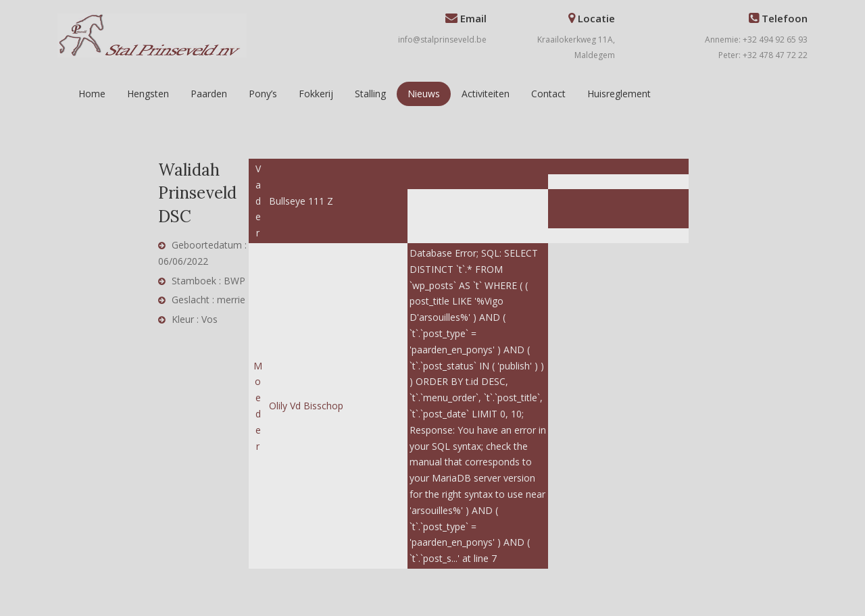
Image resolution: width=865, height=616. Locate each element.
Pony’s (263, 94)
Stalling (370, 94)
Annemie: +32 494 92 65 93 (756, 40)
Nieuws (424, 94)
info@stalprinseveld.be (442, 40)
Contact (548, 94)
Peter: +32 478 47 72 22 (763, 55)
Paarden (209, 94)
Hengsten (148, 94)
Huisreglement (619, 94)
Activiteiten (486, 94)
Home (92, 94)
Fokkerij (316, 94)
